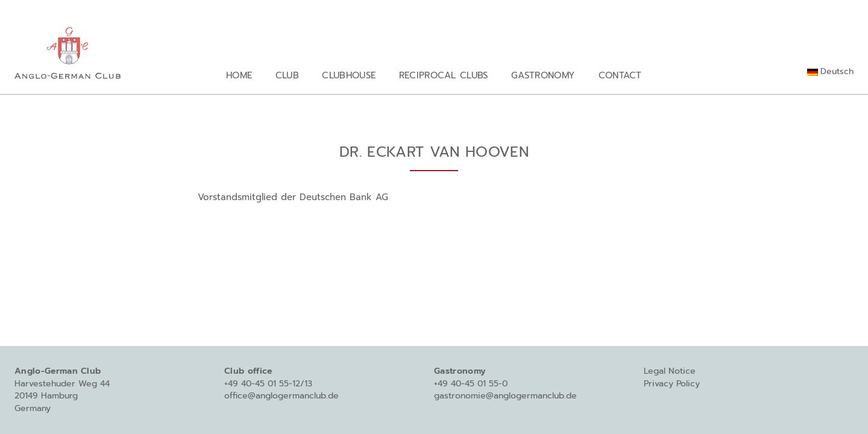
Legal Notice (670, 371)
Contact (620, 75)
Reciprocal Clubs (444, 75)
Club (287, 75)
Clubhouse (349, 75)
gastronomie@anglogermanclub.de (505, 396)
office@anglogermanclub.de (281, 396)
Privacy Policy (672, 384)
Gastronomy (543, 75)
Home (239, 75)
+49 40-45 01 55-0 (471, 384)
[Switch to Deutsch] (830, 72)
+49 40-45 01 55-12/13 (268, 384)
